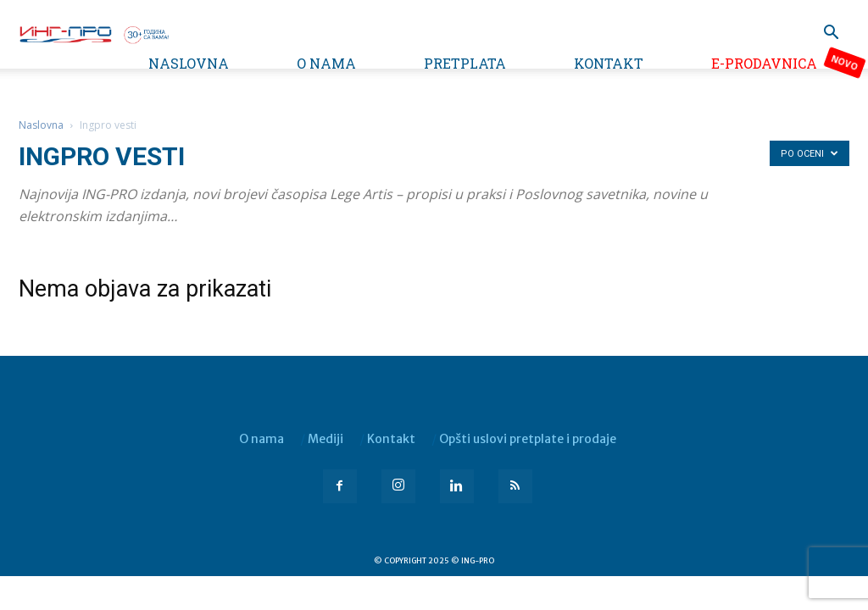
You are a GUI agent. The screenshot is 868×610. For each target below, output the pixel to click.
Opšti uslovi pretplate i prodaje (528, 439)
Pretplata (465, 63)
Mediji (325, 439)
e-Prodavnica (764, 63)
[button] (831, 34)
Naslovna (189, 63)
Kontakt (609, 63)
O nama (326, 63)
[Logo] (93, 33)
